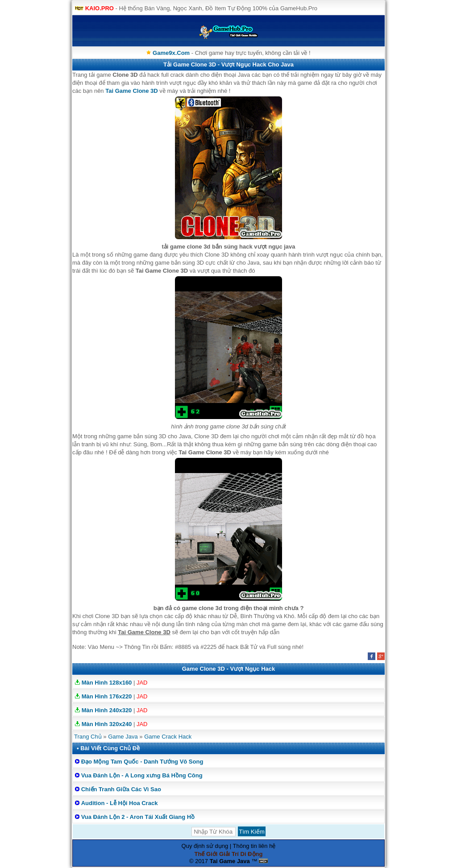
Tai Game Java (230, 861)
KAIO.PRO (100, 8)
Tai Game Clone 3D (132, 91)
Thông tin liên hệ (254, 846)
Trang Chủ (88, 737)
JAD (142, 683)
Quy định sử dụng (205, 846)
